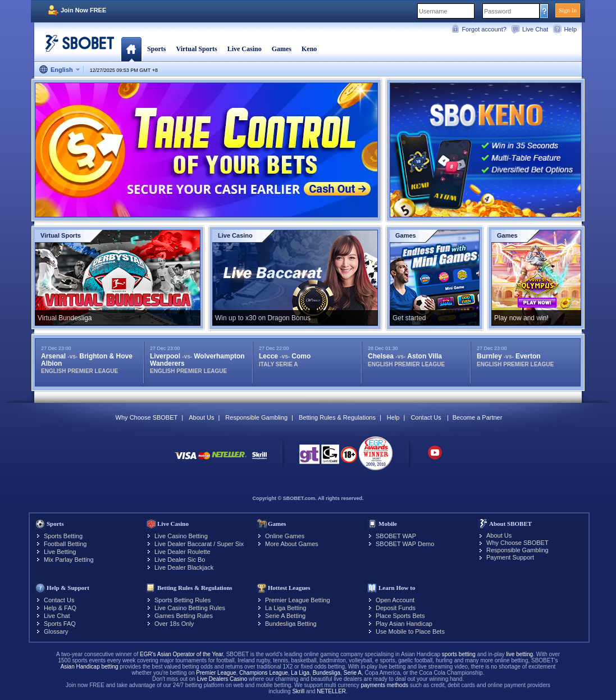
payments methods (385, 685)
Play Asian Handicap (404, 624)
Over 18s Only (174, 624)
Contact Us (426, 417)
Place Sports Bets (400, 616)
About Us (201, 417)
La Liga (300, 673)
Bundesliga (327, 673)
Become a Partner (478, 417)
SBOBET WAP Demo (405, 544)
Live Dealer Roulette (182, 552)
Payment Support (510, 557)
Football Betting (65, 544)
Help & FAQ (60, 608)
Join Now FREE (83, 10)
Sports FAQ (60, 624)
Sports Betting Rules (182, 600)
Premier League (216, 673)
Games (282, 49)
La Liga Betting (286, 608)
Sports (156, 49)
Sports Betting (63, 536)
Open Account (395, 600)
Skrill (298, 691)
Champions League (264, 673)
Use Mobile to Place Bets (410, 631)
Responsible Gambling (256, 417)
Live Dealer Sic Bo (180, 560)
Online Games (285, 536)
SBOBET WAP (396, 536)
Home (131, 49)
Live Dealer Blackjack (184, 567)
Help (570, 29)
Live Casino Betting (181, 536)
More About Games (292, 544)
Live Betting (60, 552)
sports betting (459, 654)
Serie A (353, 673)
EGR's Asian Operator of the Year (181, 654)
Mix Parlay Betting (69, 560)
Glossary (56, 631)
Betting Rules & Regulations (337, 417)
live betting (519, 654)
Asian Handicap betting (90, 667)
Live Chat (535, 29)
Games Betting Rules (184, 616)
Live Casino (245, 49)
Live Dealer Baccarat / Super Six (199, 544)
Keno (309, 49)
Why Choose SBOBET (147, 417)
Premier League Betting (298, 600)
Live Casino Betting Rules (190, 608)
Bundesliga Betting (291, 624)
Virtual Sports (196, 49)
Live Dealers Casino (222, 679)
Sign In (568, 10)
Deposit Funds (396, 608)
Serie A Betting (285, 616)
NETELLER (331, 691)
